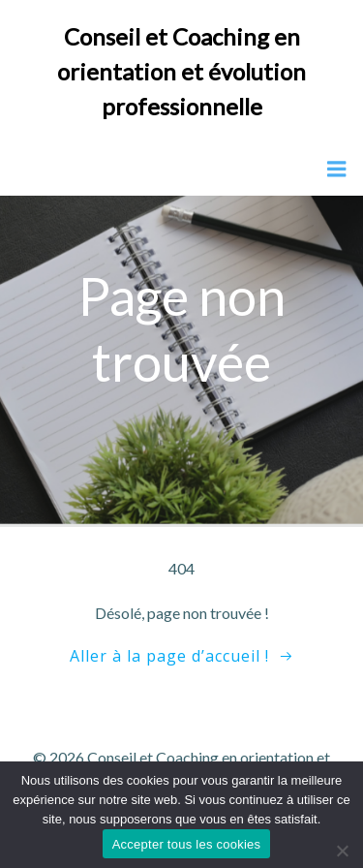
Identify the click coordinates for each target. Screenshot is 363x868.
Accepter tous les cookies (187, 844)
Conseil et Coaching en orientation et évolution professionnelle (181, 71)
